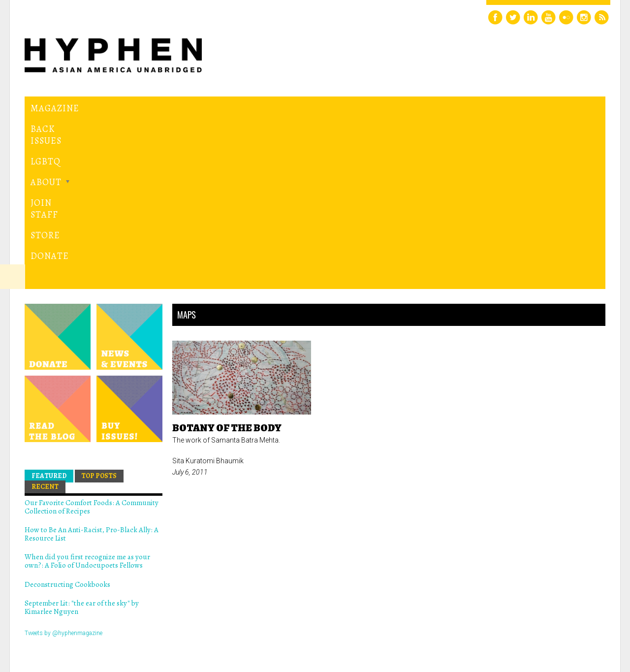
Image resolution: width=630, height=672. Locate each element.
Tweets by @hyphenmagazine (63, 465)
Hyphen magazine (70, 623)
